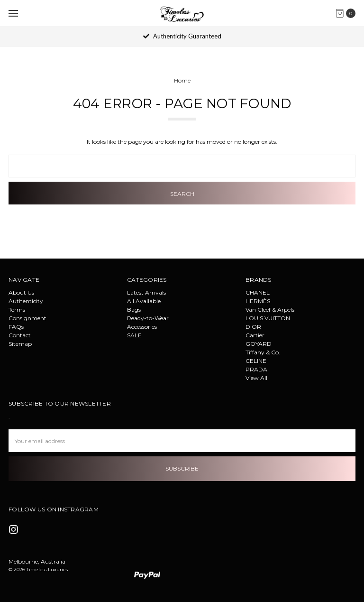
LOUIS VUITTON (268, 318)
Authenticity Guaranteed (182, 36)
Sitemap (20, 344)
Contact (20, 335)
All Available (144, 301)
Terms (17, 310)
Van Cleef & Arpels (270, 310)
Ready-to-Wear (148, 318)
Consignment (27, 318)
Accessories (142, 327)
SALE (134, 335)
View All (256, 378)
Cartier (255, 335)
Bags (134, 310)
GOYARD (259, 344)
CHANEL (258, 292)
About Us (21, 292)
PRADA (256, 369)
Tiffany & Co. (263, 352)
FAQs (16, 327)
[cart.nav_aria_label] (348, 13)
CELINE (256, 361)
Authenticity (26, 301)
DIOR (253, 327)
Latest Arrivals (146, 292)
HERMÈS (258, 301)
